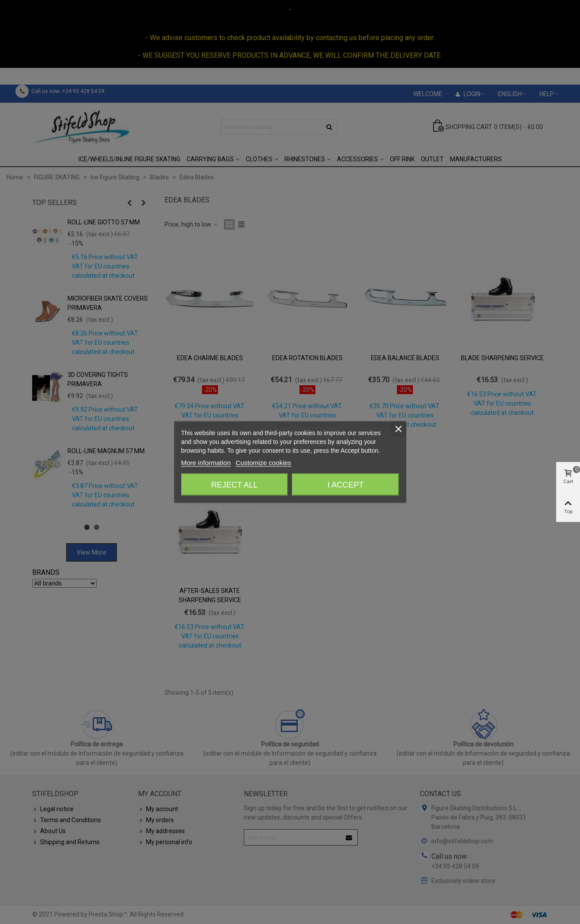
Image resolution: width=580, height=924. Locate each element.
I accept (345, 485)
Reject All (235, 485)
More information (206, 463)
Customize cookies (263, 463)
